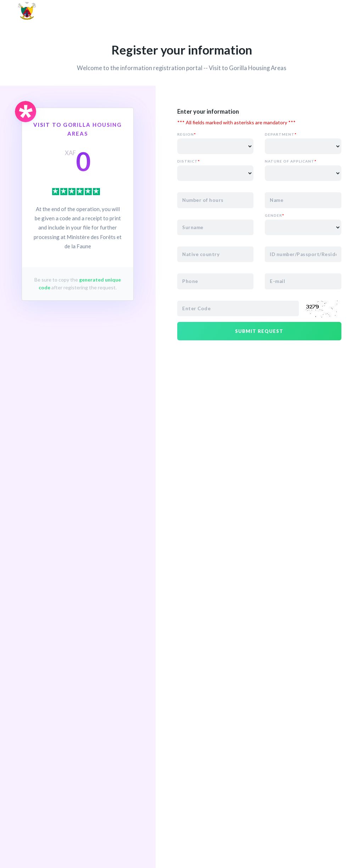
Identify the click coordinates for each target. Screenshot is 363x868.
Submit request (259, 331)
